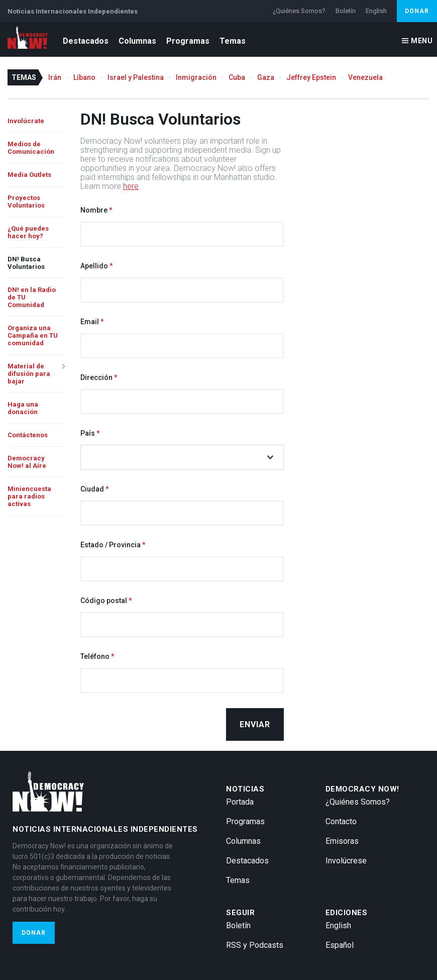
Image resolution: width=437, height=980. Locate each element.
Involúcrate (26, 121)
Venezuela (365, 77)
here (131, 186)
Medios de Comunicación (31, 148)
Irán (55, 77)
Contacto (341, 821)
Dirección (96, 377)
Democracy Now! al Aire (27, 462)
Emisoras (342, 841)
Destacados (86, 41)
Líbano (84, 77)
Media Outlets (29, 175)
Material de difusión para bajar (29, 374)
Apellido (94, 266)
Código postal (104, 601)
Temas (233, 41)
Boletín (346, 11)
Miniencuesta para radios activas (29, 496)
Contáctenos (28, 435)
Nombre (94, 210)
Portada (240, 802)
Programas (188, 41)
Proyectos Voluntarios (26, 202)
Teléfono (95, 656)
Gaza (266, 77)
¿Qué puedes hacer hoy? (28, 232)
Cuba (237, 77)
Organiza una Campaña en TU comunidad (33, 335)
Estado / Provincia (111, 545)
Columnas (137, 41)
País (88, 433)
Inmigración (196, 77)
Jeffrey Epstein (311, 77)
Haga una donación (23, 408)
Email (90, 322)
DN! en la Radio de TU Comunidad (32, 297)
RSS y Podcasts (255, 945)
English (376, 11)
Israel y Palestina (136, 77)
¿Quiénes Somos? (299, 11)
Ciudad (92, 489)
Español (340, 945)
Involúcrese (346, 861)
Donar (417, 11)
